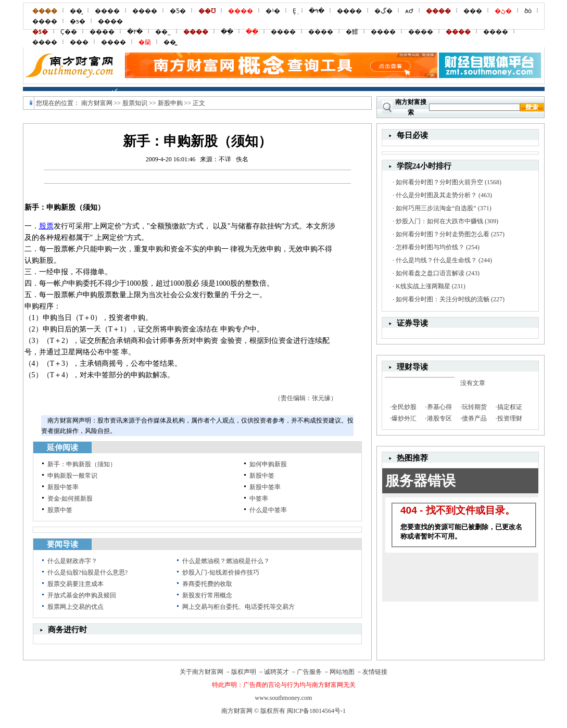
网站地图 (342, 672)
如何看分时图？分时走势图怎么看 (443, 234)
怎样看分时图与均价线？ (430, 247)
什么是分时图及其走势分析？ (436, 195)
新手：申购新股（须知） (82, 464)
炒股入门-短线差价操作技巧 (221, 572)
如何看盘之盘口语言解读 (430, 273)
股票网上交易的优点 (75, 607)
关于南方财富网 (201, 672)
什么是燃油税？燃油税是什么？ (226, 561)
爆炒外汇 (404, 418)
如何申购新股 (268, 464)
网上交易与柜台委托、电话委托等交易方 (238, 607)
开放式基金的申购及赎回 (82, 595)
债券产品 (474, 418)
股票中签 (60, 510)
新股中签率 (63, 487)
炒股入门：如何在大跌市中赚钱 (439, 221)
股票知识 (135, 103)
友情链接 (375, 672)
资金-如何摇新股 (70, 499)
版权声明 (244, 672)
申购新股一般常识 (72, 476)
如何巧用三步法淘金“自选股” (436, 208)
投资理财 (510, 418)
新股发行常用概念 (207, 595)
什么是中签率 (268, 510)
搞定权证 (510, 407)
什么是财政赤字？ (72, 561)
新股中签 (262, 476)
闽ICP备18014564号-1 (316, 711)
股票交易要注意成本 (75, 584)
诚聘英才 (276, 672)
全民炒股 (404, 407)
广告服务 (309, 672)
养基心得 (439, 407)
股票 (46, 226)
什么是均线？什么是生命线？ (436, 260)
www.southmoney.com (284, 698)
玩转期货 (474, 407)
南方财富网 (97, 103)
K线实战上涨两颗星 (423, 286)
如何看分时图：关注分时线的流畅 (443, 299)
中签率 (259, 499)
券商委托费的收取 (207, 584)
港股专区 (439, 418)
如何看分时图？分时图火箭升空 (439, 182)
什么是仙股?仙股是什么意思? (88, 572)
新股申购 (170, 103)
